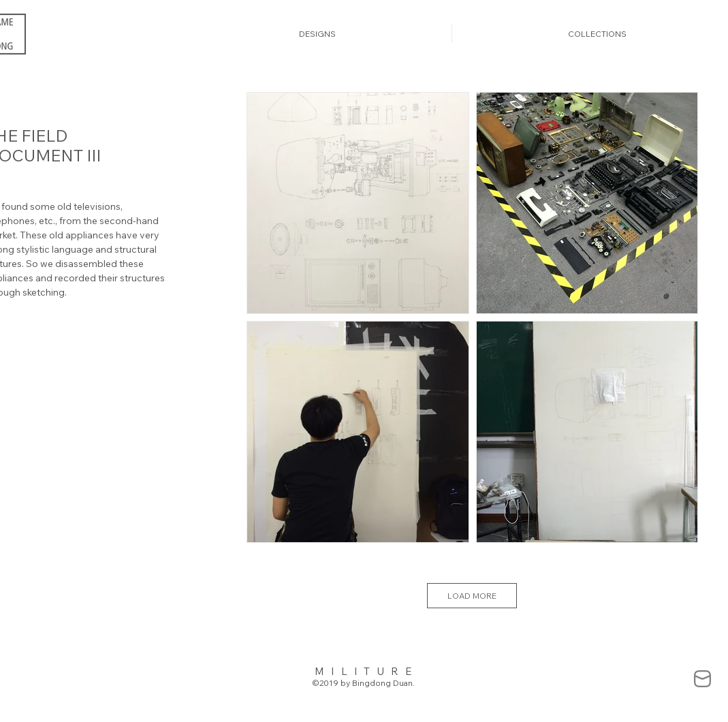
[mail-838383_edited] (702, 679)
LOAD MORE (472, 596)
